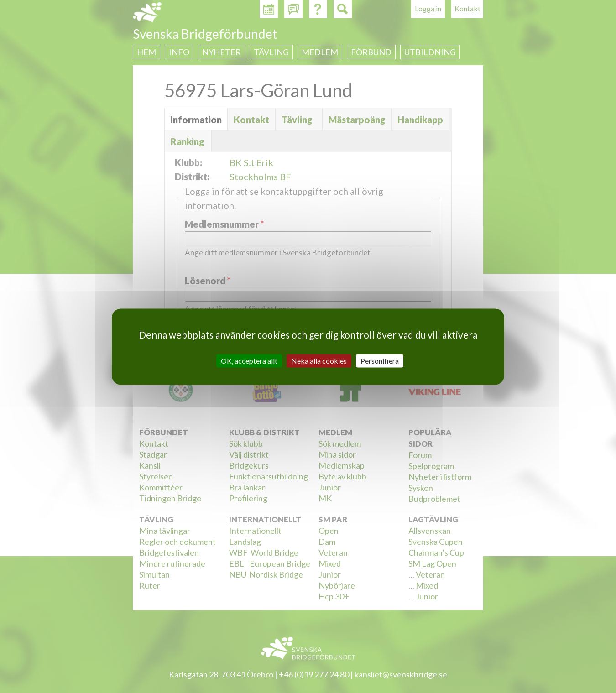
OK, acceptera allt (249, 361)
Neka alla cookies (319, 361)
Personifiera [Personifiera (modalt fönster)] (380, 361)
